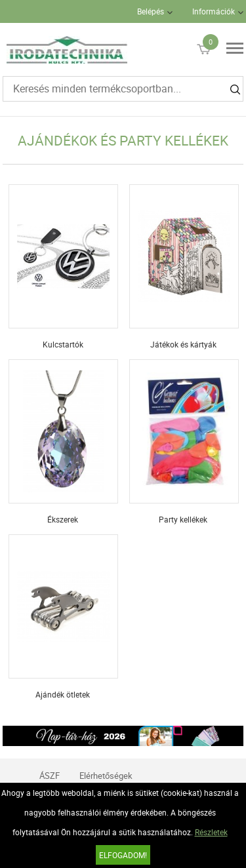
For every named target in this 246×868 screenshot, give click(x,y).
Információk (214, 11)
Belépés (151, 11)
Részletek (211, 832)
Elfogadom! (123, 855)
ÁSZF (50, 776)
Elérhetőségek (106, 776)
